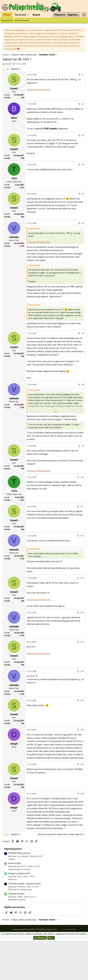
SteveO (8, 64)
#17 (82, 739)
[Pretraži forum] (84, 15)
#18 (82, 769)
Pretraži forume (22, 20)
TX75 (14, 217)
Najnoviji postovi (13, 888)
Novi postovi (7, 20)
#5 (83, 233)
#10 (82, 516)
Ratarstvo (12, 918)
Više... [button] (56, 450)
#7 (83, 372)
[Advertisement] (44, 86)
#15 (82, 681)
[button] (28, 15)
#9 (83, 485)
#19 (82, 803)
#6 (83, 262)
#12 (82, 575)
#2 (83, 143)
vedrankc (14, 276)
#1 (83, 113)
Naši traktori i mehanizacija (20, 928)
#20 (82, 832)
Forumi (7, 15)
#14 (82, 651)
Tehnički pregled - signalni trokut (24, 922)
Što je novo (20, 15)
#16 (82, 710)
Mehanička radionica (17, 938)
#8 (83, 423)
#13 (82, 617)
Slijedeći (15, 108)
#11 (82, 545)
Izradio (68, 968)
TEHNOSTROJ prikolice (19, 892)
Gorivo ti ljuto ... (15, 902)
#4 (83, 203)
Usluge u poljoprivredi (19, 912)
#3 (83, 174)
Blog (36, 15)
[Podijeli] (79, 113)
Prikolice (12, 898)
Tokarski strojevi (16, 933)
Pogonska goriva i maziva (19, 908)
